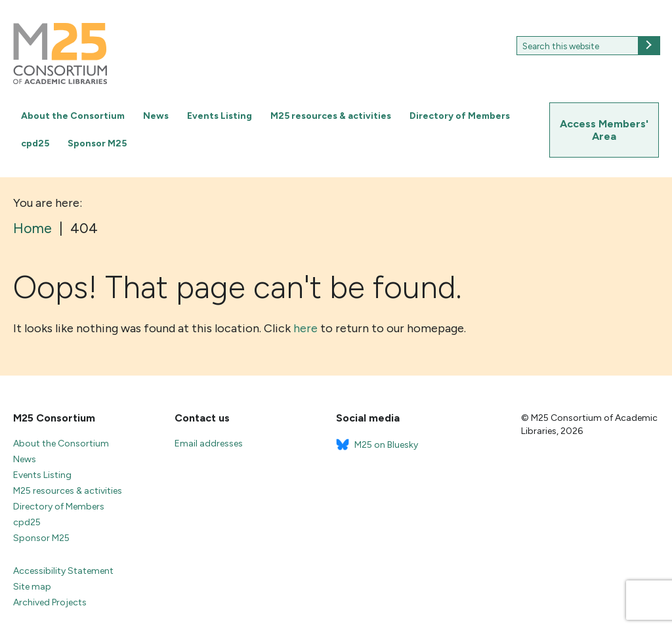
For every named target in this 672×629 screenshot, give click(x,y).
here (305, 328)
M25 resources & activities (331, 116)
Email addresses (209, 444)
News (156, 116)
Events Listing (220, 116)
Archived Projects (50, 602)
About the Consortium (73, 116)
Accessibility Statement (63, 571)
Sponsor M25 (97, 143)
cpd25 (35, 143)
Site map (32, 587)
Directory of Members (460, 116)
